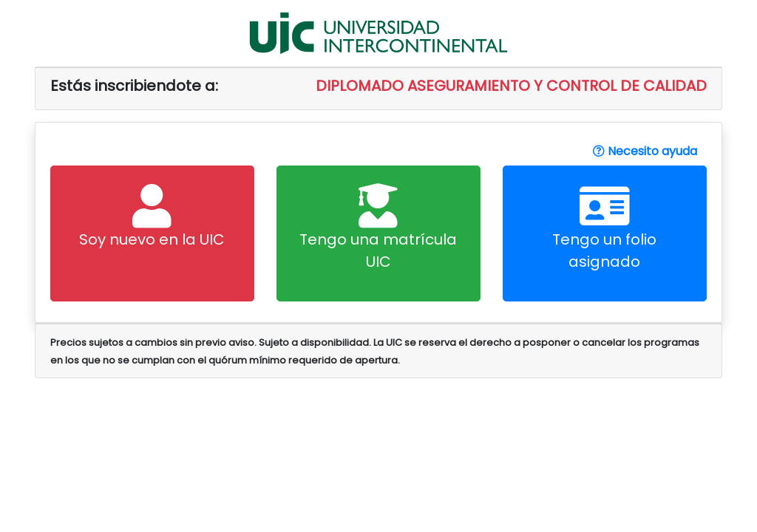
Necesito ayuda (645, 151)
